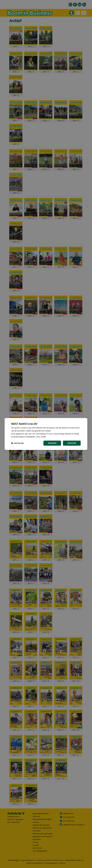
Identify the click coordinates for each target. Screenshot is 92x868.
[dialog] (46, 434)
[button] (17, 443)
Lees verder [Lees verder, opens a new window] (41, 437)
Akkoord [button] (72, 443)
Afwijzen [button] (52, 443)
